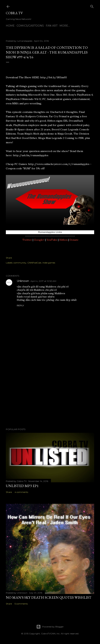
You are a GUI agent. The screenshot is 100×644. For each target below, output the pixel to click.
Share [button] (9, 258)
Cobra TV (14, 13)
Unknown (23, 281)
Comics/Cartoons (30, 26)
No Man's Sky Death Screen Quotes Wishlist (49, 597)
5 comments (21, 604)
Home (10, 26)
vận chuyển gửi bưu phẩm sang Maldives (41, 293)
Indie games (49, 263)
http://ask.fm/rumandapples (31, 155)
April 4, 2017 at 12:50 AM (43, 281)
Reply (20, 305)
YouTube (52, 240)
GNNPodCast (34, 263)
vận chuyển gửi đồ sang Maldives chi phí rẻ (43, 287)
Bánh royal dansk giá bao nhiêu (36, 297)
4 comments (21, 492)
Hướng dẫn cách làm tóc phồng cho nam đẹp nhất (47, 300)
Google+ (39, 240)
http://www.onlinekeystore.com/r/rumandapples (59, 164)
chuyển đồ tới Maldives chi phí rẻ (37, 290)
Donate (74, 240)
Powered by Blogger (50, 627)
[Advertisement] (50, 393)
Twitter (27, 240)
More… (65, 26)
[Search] (92, 6)
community (20, 263)
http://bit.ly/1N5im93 (53, 77)
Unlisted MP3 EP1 (22, 486)
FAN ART (52, 26)
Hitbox (63, 240)
